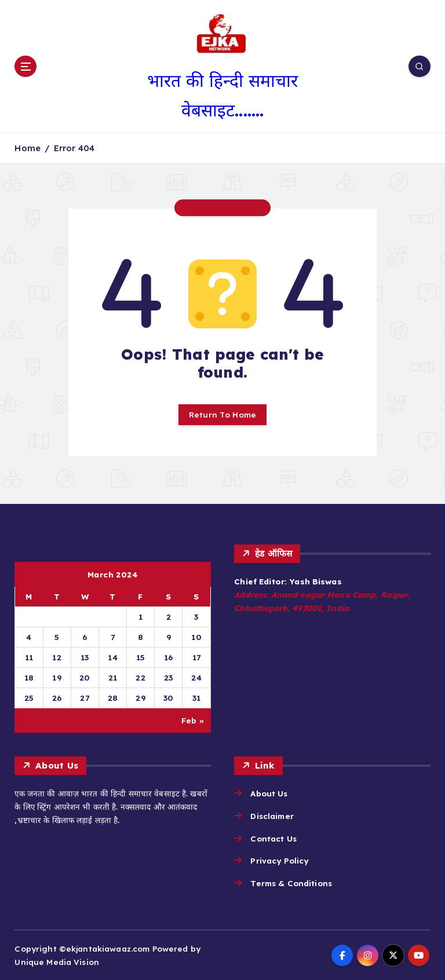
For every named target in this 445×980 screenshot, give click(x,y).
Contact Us (273, 838)
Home (28, 148)
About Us (269, 793)
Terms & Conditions (291, 883)
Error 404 (74, 148)
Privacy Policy (279, 860)
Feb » (193, 720)
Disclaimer (272, 816)
